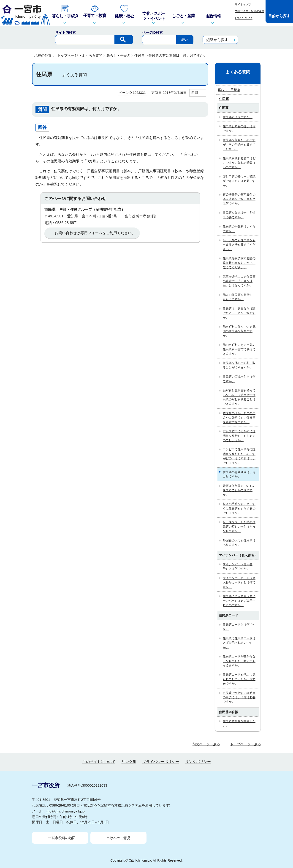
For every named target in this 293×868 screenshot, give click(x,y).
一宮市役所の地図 (62, 838)
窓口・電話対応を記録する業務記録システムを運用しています (121, 805)
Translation (244, 18)
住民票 (140, 55)
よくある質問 (92, 55)
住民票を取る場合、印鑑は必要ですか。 (239, 215)
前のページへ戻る (206, 744)
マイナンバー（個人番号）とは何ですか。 (238, 566)
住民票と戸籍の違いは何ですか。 (239, 128)
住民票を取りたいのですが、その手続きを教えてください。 (239, 144)
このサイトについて (99, 762)
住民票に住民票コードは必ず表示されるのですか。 (239, 643)
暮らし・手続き (118, 55)
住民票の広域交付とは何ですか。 (239, 379)
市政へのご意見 (118, 838)
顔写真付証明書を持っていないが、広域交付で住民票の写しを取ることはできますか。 (239, 397)
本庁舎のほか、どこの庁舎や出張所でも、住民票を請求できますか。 (239, 418)
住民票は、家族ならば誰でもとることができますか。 (239, 313)
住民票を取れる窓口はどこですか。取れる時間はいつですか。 (239, 163)
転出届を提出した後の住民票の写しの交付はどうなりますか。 (239, 527)
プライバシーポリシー (161, 762)
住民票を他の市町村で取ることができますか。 (239, 365)
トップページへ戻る (246, 744)
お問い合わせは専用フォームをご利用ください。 (95, 233)
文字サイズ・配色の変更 (249, 11)
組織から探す (217, 40)
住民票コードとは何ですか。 (239, 627)
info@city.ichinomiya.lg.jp (65, 811)
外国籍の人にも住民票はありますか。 (239, 543)
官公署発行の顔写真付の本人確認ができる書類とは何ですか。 (239, 199)
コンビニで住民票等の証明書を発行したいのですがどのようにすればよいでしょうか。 (239, 456)
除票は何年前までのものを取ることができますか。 (239, 490)
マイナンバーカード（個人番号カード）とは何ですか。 (239, 582)
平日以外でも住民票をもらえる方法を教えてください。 (239, 245)
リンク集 (129, 762)
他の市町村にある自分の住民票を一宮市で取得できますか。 (239, 349)
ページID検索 (152, 32)
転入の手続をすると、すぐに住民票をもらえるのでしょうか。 (239, 508)
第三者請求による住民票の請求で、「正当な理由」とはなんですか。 (239, 281)
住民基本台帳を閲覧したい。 (239, 723)
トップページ (68, 55)
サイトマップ (243, 4)
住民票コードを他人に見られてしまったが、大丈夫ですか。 (239, 679)
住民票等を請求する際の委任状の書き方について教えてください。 (239, 263)
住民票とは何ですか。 (238, 117)
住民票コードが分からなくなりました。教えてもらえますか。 (239, 661)
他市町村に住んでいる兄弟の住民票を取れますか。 (239, 331)
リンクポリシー (198, 762)
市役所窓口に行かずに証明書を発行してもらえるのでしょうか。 (239, 436)
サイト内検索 (65, 32)
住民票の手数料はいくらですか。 (239, 229)
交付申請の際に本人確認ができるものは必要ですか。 (239, 181)
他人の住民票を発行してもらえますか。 (239, 297)
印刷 (195, 93)
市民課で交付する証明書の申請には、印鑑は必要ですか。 (239, 697)
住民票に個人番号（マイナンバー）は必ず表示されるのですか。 (239, 601)
